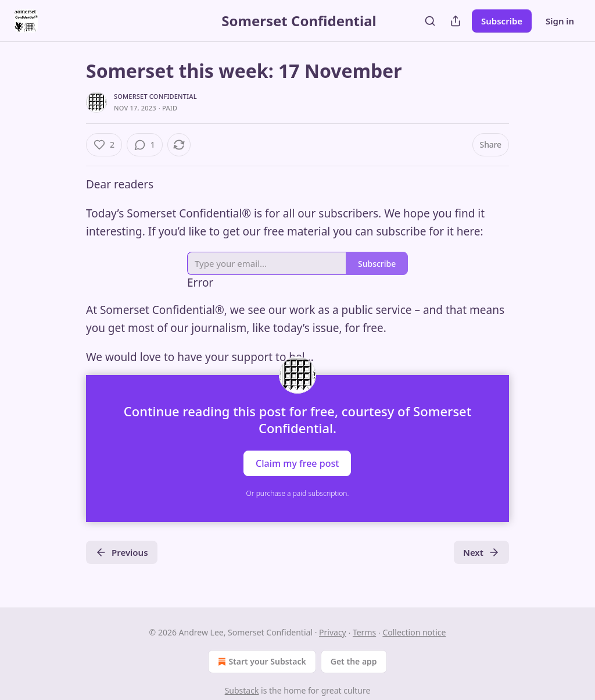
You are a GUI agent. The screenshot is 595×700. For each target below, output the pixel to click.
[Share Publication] (456, 21)
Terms (364, 632)
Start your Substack (261, 662)
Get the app (354, 661)
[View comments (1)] (145, 145)
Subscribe (502, 21)
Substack (242, 690)
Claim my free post (297, 463)
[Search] (430, 21)
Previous (122, 552)
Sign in (560, 21)
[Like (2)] (104, 145)
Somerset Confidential (155, 96)
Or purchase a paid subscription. (298, 493)
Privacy (333, 632)
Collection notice (414, 632)
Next (481, 552)
